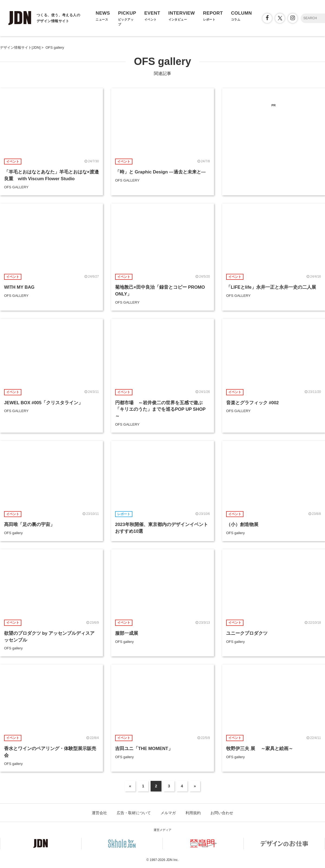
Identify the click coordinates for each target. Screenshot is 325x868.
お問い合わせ (222, 813)
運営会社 (99, 813)
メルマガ (168, 813)
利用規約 (193, 813)
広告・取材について (134, 813)
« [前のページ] (130, 786)
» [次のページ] (195, 786)
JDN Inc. (172, 860)
